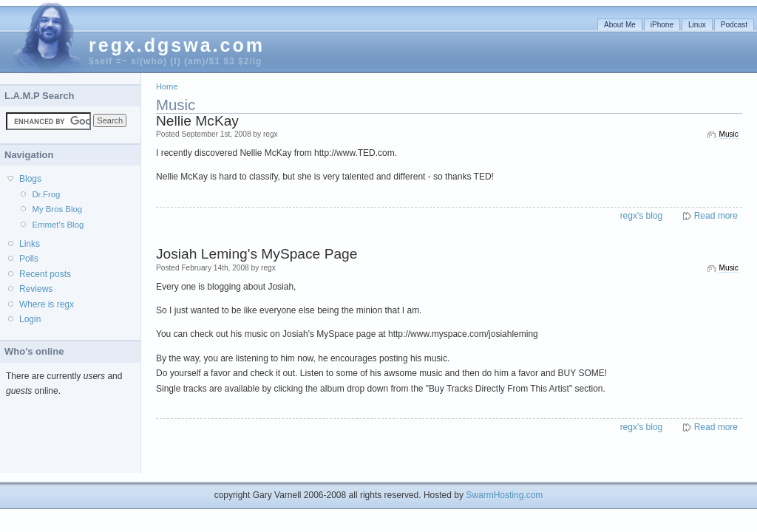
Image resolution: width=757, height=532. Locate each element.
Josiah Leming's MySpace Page (257, 254)
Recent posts (45, 274)
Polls (29, 259)
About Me (620, 25)
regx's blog (642, 216)
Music (728, 134)
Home (167, 86)
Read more (716, 216)
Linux (697, 25)
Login (30, 319)
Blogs (30, 179)
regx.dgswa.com (177, 45)
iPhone (662, 25)
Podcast (734, 25)
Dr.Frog (46, 194)
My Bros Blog (57, 209)
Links (30, 244)
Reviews (36, 289)
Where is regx (47, 304)
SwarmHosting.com (504, 495)
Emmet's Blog (58, 225)
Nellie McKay (197, 121)
